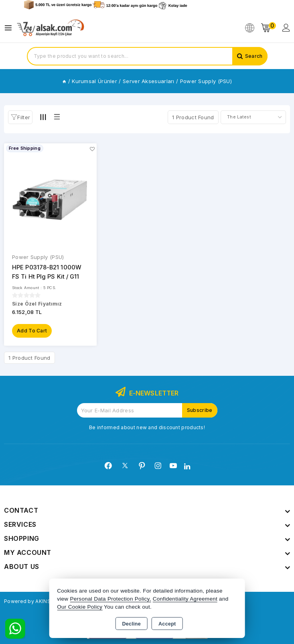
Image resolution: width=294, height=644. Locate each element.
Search (254, 56)
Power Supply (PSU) (38, 257)
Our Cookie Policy (80, 607)
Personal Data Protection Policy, (110, 599)
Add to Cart (32, 330)
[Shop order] (253, 117)
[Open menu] (10, 28)
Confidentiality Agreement (185, 599)
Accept (167, 624)
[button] (20, 117)
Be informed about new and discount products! (147, 427)
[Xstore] (51, 28)
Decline (131, 624)
